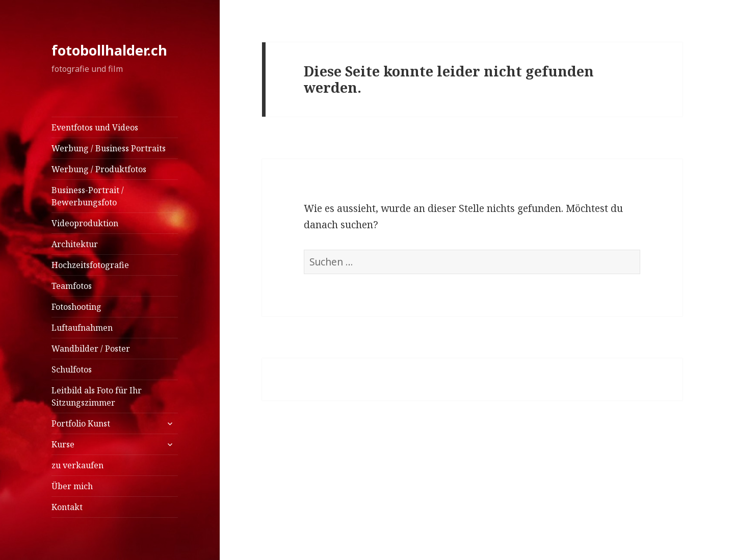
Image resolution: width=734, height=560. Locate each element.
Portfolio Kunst (81, 423)
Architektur (75, 244)
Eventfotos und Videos (95, 127)
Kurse (63, 444)
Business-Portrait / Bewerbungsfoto (88, 196)
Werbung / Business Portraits (109, 148)
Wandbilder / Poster (91, 349)
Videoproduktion (85, 223)
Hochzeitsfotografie (90, 265)
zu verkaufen (77, 465)
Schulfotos (72, 369)
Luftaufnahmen (82, 328)
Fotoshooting (76, 307)
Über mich (72, 486)
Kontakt (67, 507)
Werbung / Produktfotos (99, 169)
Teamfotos (72, 286)
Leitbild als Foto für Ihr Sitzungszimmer (97, 396)
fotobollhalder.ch (109, 50)
